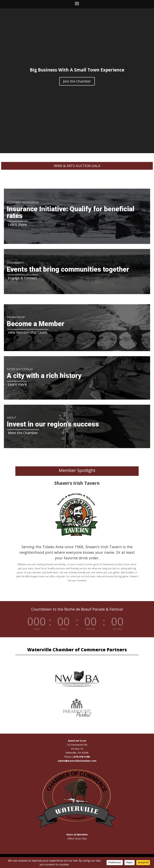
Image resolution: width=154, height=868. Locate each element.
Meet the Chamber (23, 433)
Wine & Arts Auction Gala (77, 166)
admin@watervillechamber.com (77, 761)
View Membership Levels (28, 332)
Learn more (17, 224)
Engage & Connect (23, 278)
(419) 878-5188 (81, 757)
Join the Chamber (77, 81)
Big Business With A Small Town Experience (77, 70)
